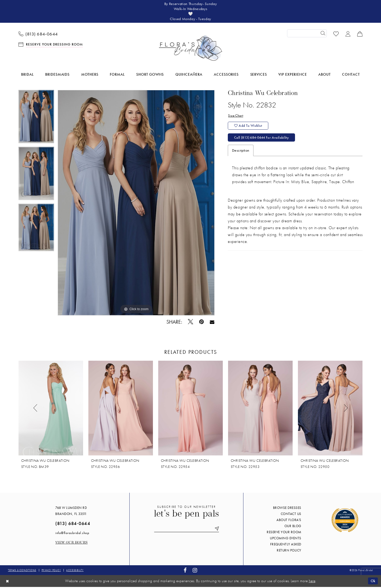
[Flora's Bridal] (190, 49)
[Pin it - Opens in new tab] (202, 323)
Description (241, 153)
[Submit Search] (323, 35)
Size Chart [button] (236, 117)
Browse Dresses (287, 509)
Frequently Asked (286, 546)
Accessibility (75, 571)
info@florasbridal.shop (72, 534)
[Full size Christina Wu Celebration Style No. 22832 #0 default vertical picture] (136, 204)
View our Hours (71, 544)
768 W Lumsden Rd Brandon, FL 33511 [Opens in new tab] (71, 512)
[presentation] (51, 409)
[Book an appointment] (51, 45)
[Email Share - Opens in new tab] (212, 323)
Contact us (291, 515)
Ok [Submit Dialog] (373, 582)
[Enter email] (187, 530)
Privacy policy (51, 571)
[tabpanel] (36, 120)
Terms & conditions (22, 571)
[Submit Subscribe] (217, 530)
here (312, 582)
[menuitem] (38, 35)
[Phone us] (38, 35)
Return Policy (289, 552)
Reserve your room (284, 533)
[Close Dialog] (8, 582)
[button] (348, 35)
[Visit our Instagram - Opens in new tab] (195, 571)
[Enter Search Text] (307, 35)
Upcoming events (286, 539)
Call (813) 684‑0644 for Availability (264, 140)
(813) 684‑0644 (73, 525)
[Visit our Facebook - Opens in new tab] (185, 571)
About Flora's (289, 521)
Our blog (293, 527)
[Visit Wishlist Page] (336, 35)
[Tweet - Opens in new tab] (191, 323)
